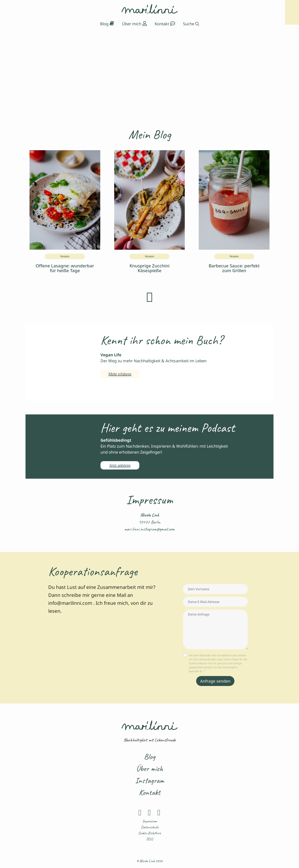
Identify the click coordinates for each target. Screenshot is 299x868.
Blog (149, 757)
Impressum (150, 821)
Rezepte (65, 256)
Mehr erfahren (120, 374)
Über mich (149, 769)
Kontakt (150, 792)
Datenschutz (150, 827)
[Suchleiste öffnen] (191, 24)
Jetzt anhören (120, 465)
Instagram (149, 780)
